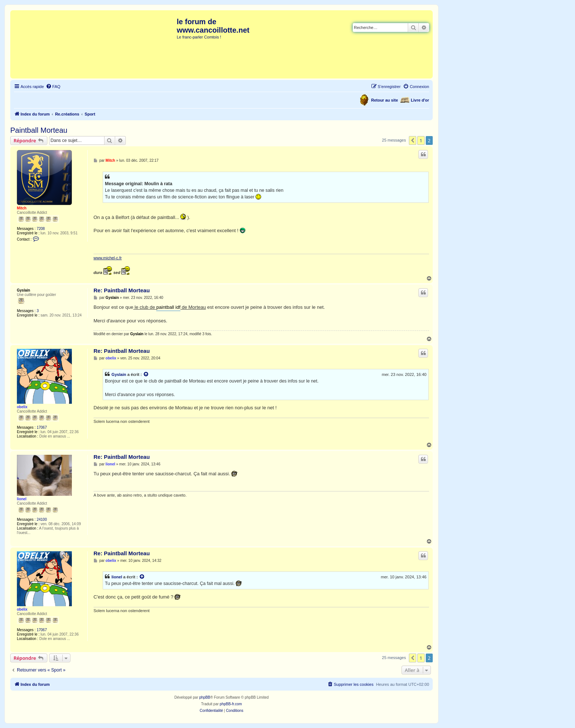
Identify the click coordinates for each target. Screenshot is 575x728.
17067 (42, 427)
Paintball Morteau (39, 130)
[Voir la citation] (146, 374)
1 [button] (421, 140)
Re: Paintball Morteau (122, 290)
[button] (413, 140)
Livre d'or (420, 100)
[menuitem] (53, 87)
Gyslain (23, 290)
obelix (22, 407)
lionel (22, 499)
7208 (41, 229)
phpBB (205, 697)
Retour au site (384, 100)
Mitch (22, 208)
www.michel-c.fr (108, 258)
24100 (42, 520)
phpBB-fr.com (231, 704)
